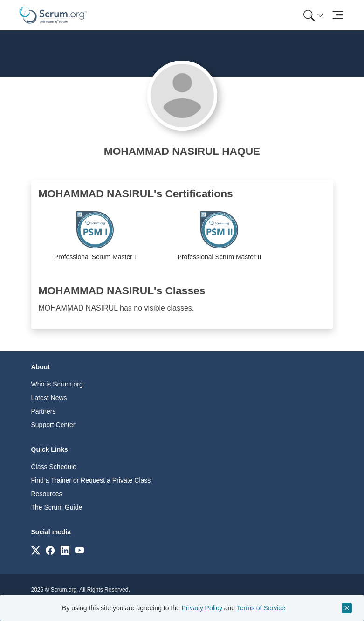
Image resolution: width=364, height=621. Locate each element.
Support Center (53, 425)
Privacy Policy (202, 608)
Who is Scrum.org (57, 384)
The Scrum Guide (57, 507)
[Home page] (53, 15)
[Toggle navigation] (338, 15)
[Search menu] (314, 15)
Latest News (49, 398)
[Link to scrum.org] (36, 550)
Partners (44, 411)
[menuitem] (313, 15)
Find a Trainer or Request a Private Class (91, 480)
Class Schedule (54, 467)
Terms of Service (261, 608)
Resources (47, 494)
